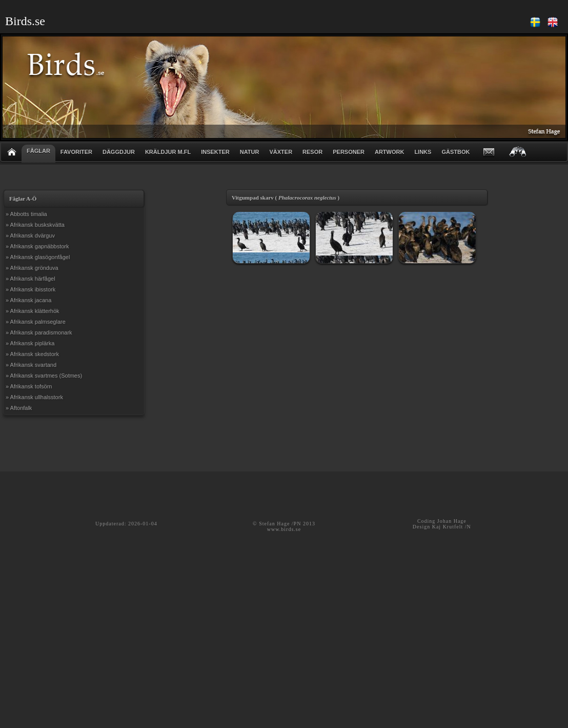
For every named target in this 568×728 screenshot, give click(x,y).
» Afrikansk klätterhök (33, 311)
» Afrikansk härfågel (31, 279)
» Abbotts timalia (26, 214)
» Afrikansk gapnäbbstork (37, 246)
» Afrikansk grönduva (32, 268)
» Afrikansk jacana (28, 300)
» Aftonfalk (19, 408)
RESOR (312, 152)
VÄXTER (281, 152)
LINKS (423, 152)
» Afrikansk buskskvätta (35, 225)
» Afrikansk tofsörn (29, 386)
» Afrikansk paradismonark (39, 332)
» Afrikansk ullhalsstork (34, 397)
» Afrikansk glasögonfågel (38, 257)
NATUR (250, 152)
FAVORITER (76, 152)
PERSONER (349, 152)
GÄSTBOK (455, 152)
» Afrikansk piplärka (30, 343)
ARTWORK (389, 152)
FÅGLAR (38, 151)
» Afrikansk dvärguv (30, 235)
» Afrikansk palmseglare (36, 322)
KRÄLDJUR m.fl (168, 152)
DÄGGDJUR (119, 152)
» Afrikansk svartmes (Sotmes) (44, 376)
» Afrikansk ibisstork (31, 289)
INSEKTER (215, 152)
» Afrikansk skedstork (32, 354)
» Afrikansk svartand (31, 365)
